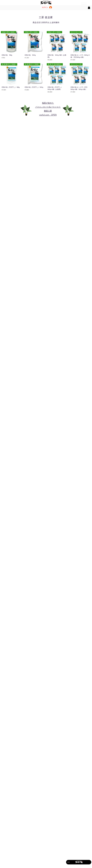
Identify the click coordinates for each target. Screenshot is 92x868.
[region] (84, 5)
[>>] (69, 862)
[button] (89, 8)
